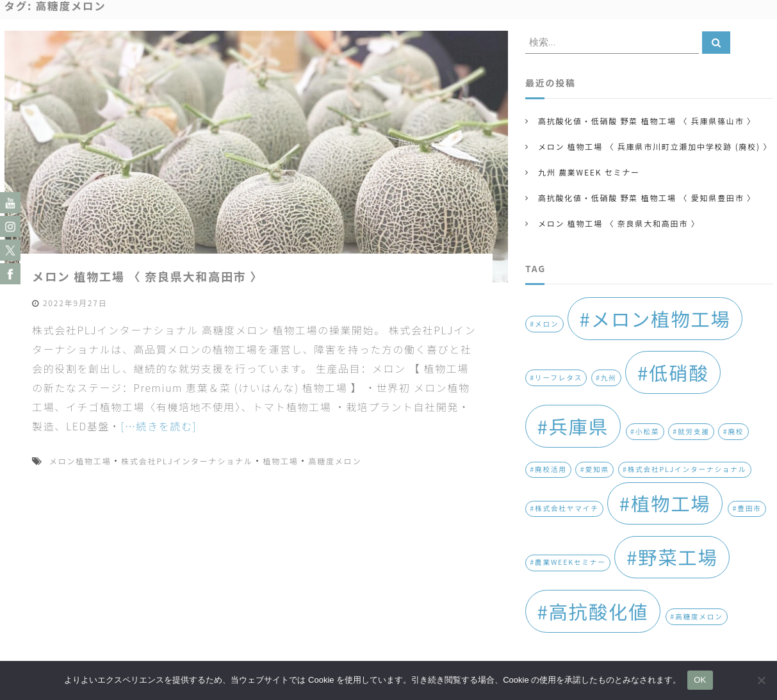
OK (700, 680)
